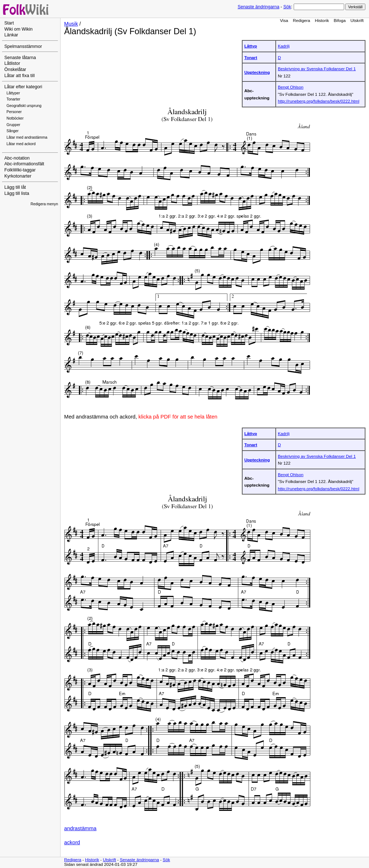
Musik (71, 24)
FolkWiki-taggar (20, 170)
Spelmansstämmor (23, 46)
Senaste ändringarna (258, 7)
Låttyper (13, 93)
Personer (14, 112)
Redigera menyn (44, 204)
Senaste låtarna (20, 58)
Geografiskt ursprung (24, 106)
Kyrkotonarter (18, 176)
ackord (72, 842)
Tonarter (13, 99)
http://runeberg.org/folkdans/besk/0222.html (319, 101)
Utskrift (357, 20)
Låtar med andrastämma (27, 137)
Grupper (13, 125)
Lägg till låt (15, 187)
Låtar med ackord (21, 144)
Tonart (251, 57)
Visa (284, 20)
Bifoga (340, 20)
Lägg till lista (17, 193)
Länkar (11, 35)
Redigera (302, 20)
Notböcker (15, 118)
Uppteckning (257, 72)
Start (9, 23)
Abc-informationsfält (24, 164)
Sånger (13, 131)
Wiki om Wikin (19, 29)
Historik (322, 20)
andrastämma (80, 828)
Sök (287, 7)
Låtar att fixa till (19, 76)
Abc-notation (17, 158)
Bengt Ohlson (291, 87)
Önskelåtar (15, 70)
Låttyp (251, 46)
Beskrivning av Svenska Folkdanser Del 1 (317, 69)
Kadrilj (284, 46)
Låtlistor (12, 63)
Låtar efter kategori (23, 87)
